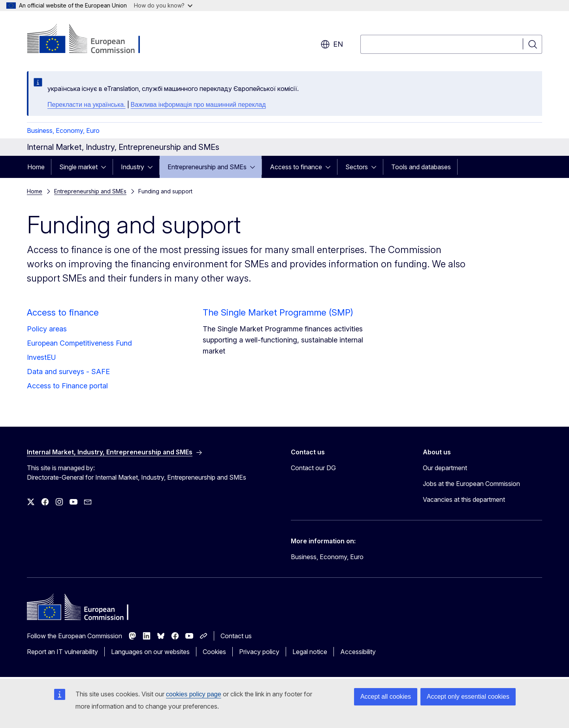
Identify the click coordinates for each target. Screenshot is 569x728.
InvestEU (41, 357)
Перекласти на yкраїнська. (87, 105)
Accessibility (358, 652)
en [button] (332, 44)
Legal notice (310, 652)
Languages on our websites (150, 652)
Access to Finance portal (67, 386)
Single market (78, 167)
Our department (445, 468)
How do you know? (163, 5)
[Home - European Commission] (91, 40)
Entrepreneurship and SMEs (207, 167)
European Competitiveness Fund (79, 343)
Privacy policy (259, 652)
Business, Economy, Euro (63, 130)
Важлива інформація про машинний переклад (198, 105)
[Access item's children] (106, 167)
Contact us (236, 636)
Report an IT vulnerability (62, 652)
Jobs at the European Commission (471, 484)
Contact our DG (313, 468)
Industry (133, 167)
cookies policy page (194, 694)
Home (36, 167)
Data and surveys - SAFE (68, 372)
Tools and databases (421, 167)
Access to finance (296, 167)
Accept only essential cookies (468, 697)
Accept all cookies (386, 697)
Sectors (357, 167)
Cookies (214, 652)
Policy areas (47, 329)
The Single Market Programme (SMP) (278, 312)
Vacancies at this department (464, 499)
